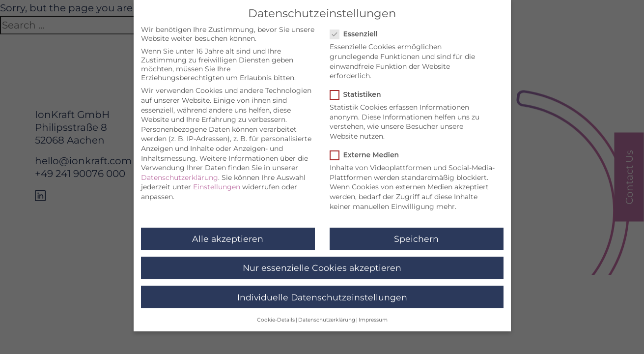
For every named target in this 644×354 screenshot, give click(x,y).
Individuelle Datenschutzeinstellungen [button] (322, 293)
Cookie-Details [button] (276, 315)
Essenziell (357, 29)
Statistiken (359, 90)
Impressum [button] (373, 315)
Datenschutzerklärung (180, 173)
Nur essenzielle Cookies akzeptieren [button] (322, 264)
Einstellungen (217, 182)
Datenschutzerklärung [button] (327, 315)
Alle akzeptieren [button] (228, 234)
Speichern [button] (416, 234)
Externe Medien (368, 150)
